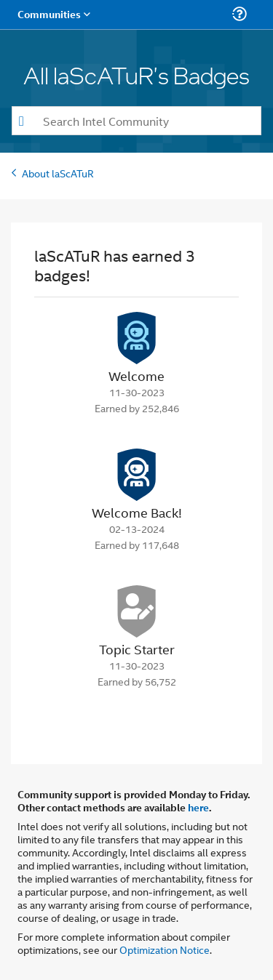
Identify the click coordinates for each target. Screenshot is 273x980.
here (198, 807)
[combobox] (136, 121)
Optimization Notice (165, 949)
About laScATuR (58, 173)
